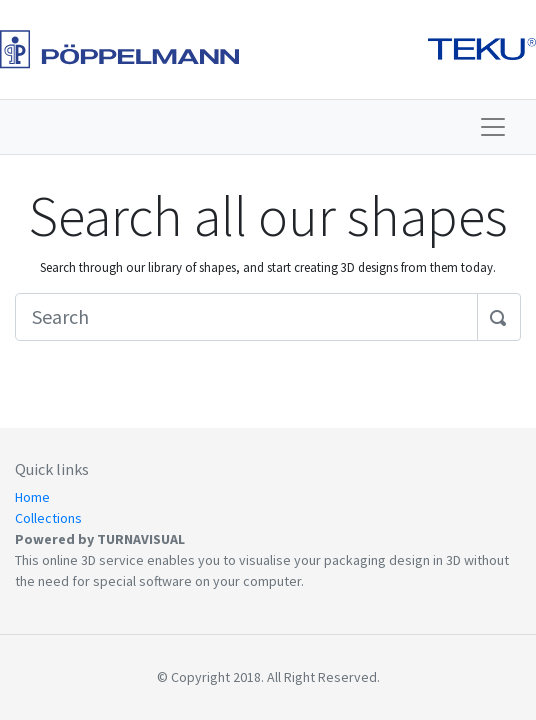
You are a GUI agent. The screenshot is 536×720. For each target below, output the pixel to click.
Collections (48, 518)
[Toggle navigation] (493, 127)
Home (32, 497)
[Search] (246, 317)
